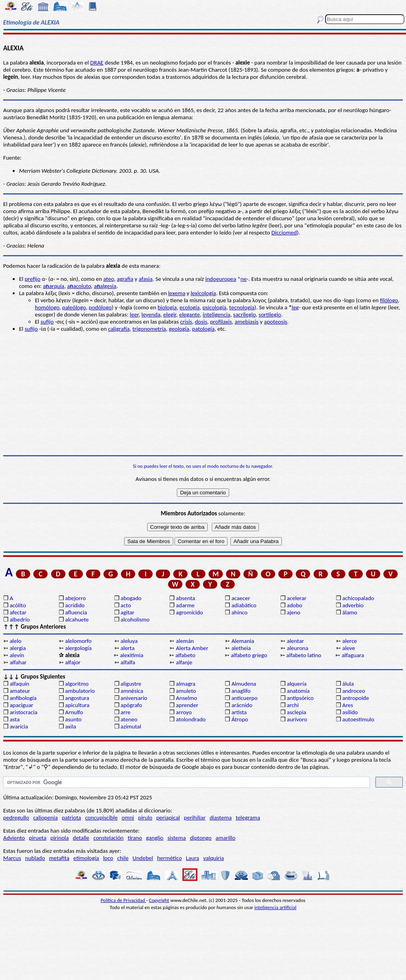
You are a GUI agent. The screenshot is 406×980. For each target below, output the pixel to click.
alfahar (18, 662)
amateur (20, 691)
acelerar (296, 598)
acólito (18, 605)
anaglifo (241, 691)
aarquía (54, 286)
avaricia (19, 726)
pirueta (38, 838)
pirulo (145, 818)
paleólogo (74, 307)
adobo (294, 605)
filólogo (389, 300)
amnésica (132, 691)
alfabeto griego (249, 655)
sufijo (47, 322)
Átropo (240, 719)
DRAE (97, 63)
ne (244, 279)
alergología (78, 648)
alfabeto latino (304, 655)
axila (71, 726)
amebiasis (247, 322)
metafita (59, 858)
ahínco (240, 612)
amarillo (226, 838)
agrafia (125, 279)
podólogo (100, 307)
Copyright (159, 900)
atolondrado (191, 719)
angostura (77, 698)
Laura (192, 858)
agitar (127, 612)
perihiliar (195, 818)
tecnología (242, 307)
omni (128, 818)
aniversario (134, 698)
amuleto (186, 691)
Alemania (243, 641)
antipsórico (300, 698)
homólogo (47, 307)
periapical (168, 818)
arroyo (184, 712)
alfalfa (128, 662)
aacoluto (79, 286)
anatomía (298, 691)
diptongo (201, 838)
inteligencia (216, 315)
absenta (186, 598)
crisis (186, 322)
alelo (15, 641)
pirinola (59, 838)
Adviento (14, 838)
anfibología (23, 698)
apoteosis (276, 322)
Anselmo (187, 698)
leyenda (151, 315)
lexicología (203, 293)
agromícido (190, 612)
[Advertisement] (203, 394)
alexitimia (132, 655)
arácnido (242, 705)
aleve (349, 648)
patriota (72, 818)
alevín (17, 655)
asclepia (296, 712)
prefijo (33, 279)
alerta (127, 648)
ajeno (293, 612)
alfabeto (185, 655)
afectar (18, 612)
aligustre (131, 684)
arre (125, 712)
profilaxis (221, 322)
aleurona (297, 648)
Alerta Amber (192, 648)
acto (126, 605)
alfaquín (19, 684)
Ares (348, 705)
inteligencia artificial (276, 907)
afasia (146, 279)
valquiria (213, 858)
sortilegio (270, 315)
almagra (186, 684)
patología (203, 329)
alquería (297, 684)
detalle (81, 838)
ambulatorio (80, 691)
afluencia (76, 612)
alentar (295, 641)
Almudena (244, 684)
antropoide (355, 698)
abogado (131, 598)
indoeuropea (221, 279)
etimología (86, 858)
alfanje (184, 662)
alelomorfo (78, 641)
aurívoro (297, 719)
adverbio (353, 605)
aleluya (129, 641)
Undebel (143, 858)
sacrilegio (244, 315)
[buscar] (186, 782)
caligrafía (119, 329)
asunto (73, 719)
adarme (185, 605)
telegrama (248, 818)
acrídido (75, 605)
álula (348, 684)
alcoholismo (135, 620)
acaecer (241, 598)
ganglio (155, 838)
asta (14, 719)
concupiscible (101, 818)
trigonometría (149, 329)
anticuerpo (245, 698)
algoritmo (77, 684)
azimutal (131, 726)
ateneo (129, 719)
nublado (35, 858)
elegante (190, 315)
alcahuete (77, 620)
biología (167, 307)
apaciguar (21, 705)
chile (123, 858)
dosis (201, 322)
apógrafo (131, 705)
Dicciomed (284, 233)
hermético (169, 858)
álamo (350, 612)
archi (293, 705)
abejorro (75, 598)
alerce (350, 641)
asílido (350, 712)
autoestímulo (358, 719)
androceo (354, 691)
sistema (177, 838)
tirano (135, 838)
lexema (177, 293)
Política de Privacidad (124, 900)
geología (179, 329)
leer (134, 315)
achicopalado (358, 598)
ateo (109, 279)
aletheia (241, 648)
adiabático (244, 605)
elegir (170, 315)
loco (108, 858)
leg (295, 307)
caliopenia (46, 818)
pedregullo (16, 818)
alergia (18, 648)
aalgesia (105, 286)
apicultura (77, 705)
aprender (187, 705)
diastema (221, 818)
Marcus (12, 858)
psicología (214, 307)
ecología (190, 307)
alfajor (73, 662)
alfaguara (353, 655)
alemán (185, 641)
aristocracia (23, 712)
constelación (108, 838)
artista (239, 712)
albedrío (19, 620)
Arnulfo (74, 712)
